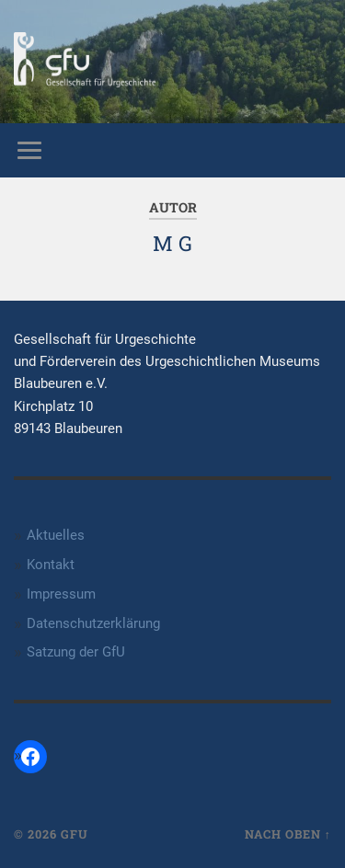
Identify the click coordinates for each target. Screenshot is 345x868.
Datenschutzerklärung (93, 623)
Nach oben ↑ (288, 834)
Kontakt (51, 565)
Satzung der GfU (76, 652)
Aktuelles (56, 535)
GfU (75, 834)
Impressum (61, 594)
